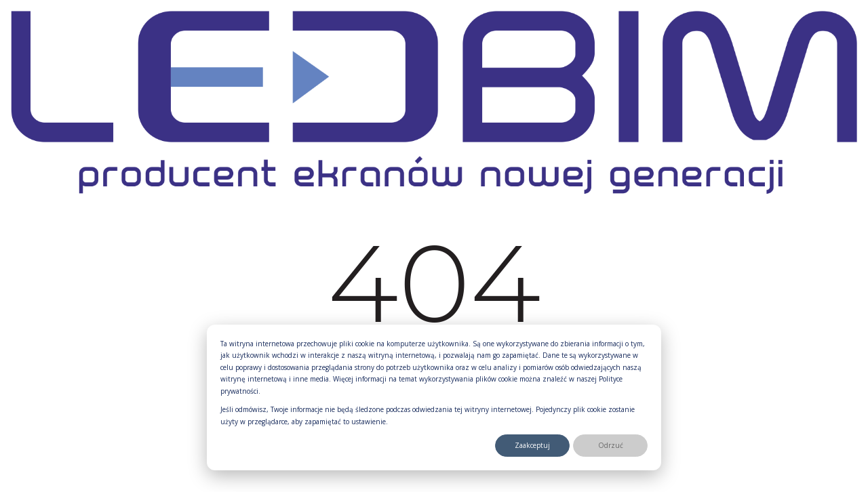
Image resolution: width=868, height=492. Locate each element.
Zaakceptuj (532, 445)
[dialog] (434, 398)
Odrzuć (611, 445)
